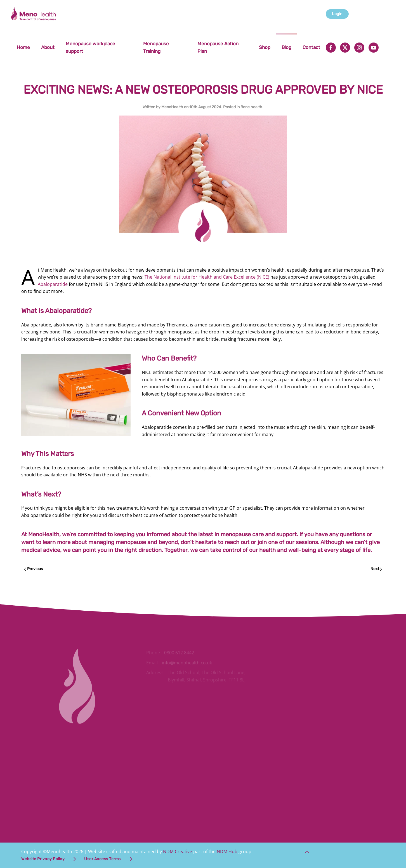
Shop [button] (265, 47)
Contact (311, 47)
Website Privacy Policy (43, 859)
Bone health (251, 107)
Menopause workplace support (90, 47)
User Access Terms (102, 859)
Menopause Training (156, 47)
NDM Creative (178, 851)
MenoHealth (172, 107)
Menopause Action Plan (218, 47)
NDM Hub (227, 851)
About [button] (48, 47)
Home (23, 47)
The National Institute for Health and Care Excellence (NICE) (207, 277)
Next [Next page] (376, 569)
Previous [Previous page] (33, 569)
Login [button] (337, 14)
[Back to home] (34, 14)
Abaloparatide (53, 284)
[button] (307, 852)
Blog (286, 47)
